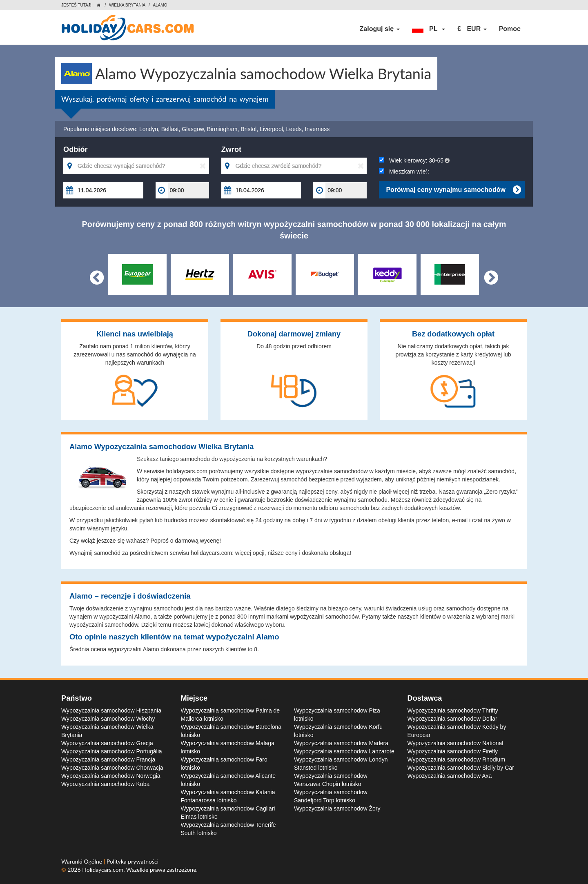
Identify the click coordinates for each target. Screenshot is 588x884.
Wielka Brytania (127, 5)
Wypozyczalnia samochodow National (455, 743)
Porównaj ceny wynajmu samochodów (453, 190)
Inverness (317, 129)
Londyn (149, 129)
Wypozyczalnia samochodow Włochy (108, 719)
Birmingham (222, 129)
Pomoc (510, 29)
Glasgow (193, 129)
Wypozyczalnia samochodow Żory (337, 808)
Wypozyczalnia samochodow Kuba (105, 784)
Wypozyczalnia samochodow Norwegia (111, 776)
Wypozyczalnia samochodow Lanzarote (344, 751)
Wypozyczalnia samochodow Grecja (107, 743)
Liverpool (271, 129)
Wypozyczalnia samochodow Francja (108, 759)
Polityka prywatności (133, 861)
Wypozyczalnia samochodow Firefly (453, 751)
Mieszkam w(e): (404, 171)
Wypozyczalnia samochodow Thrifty (453, 710)
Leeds (294, 129)
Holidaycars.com (103, 870)
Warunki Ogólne (82, 861)
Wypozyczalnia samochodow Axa (450, 776)
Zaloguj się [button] (380, 29)
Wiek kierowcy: (414, 160)
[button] (429, 29)
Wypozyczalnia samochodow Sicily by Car (461, 768)
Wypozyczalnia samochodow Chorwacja (112, 768)
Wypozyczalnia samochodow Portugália (112, 751)
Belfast (170, 129)
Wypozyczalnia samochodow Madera (341, 743)
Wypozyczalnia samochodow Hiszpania (111, 710)
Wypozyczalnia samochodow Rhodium (457, 759)
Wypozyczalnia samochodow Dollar (452, 719)
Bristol (248, 129)
